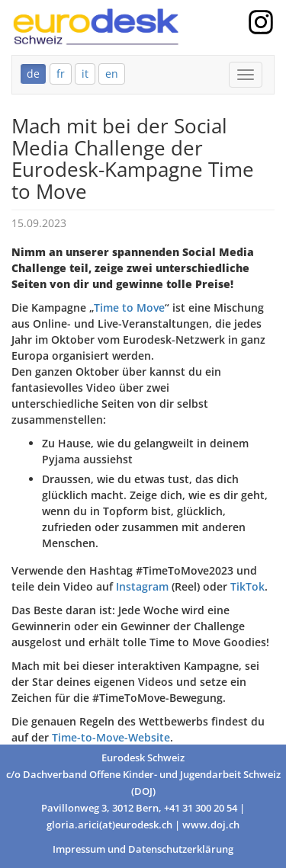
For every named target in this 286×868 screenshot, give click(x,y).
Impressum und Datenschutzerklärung (143, 849)
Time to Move (129, 307)
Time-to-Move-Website (111, 737)
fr (61, 74)
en (112, 74)
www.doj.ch (211, 825)
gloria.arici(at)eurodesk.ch (109, 825)
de (33, 74)
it (85, 74)
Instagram (142, 586)
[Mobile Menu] (246, 75)
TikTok (247, 586)
